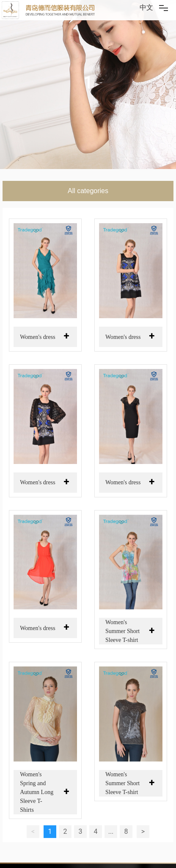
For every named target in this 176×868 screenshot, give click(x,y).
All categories (88, 191)
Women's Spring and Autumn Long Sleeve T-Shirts (37, 792)
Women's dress (37, 337)
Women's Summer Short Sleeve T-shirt (122, 631)
